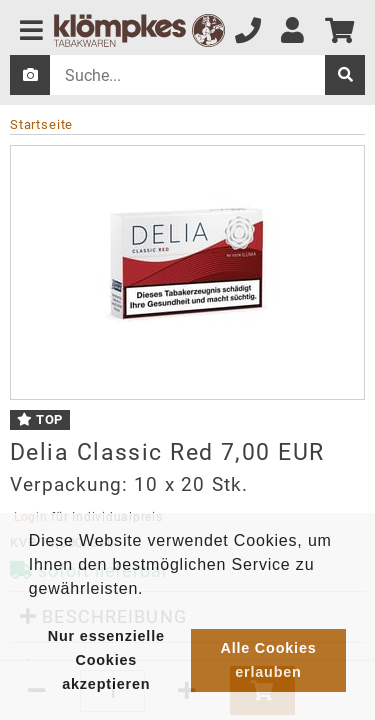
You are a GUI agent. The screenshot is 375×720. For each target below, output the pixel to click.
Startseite (41, 124)
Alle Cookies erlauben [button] (268, 660)
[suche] (345, 75)
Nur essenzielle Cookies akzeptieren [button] (106, 660)
